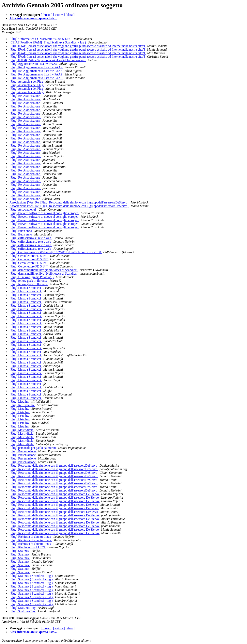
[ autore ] (59, 15)
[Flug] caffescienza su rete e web (31, 238)
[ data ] (70, 15)
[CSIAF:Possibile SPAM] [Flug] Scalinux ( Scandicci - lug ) (48, 42)
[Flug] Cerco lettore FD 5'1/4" (29, 256)
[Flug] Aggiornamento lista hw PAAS (34, 64)
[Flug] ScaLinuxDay (23, 608)
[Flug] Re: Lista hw (22, 405)
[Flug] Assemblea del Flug (27, 81)
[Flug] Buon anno (21, 231)
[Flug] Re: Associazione (25, 96)
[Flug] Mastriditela (22, 430)
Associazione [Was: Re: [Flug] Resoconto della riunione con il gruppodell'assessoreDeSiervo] (69, 202)
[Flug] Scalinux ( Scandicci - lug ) (31, 576)
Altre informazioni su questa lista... (33, 18)
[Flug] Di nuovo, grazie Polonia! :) (32, 277)
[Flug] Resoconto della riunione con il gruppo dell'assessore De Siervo (54, 494)
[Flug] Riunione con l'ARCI (28, 547)
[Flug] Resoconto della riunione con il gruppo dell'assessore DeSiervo (54, 505)
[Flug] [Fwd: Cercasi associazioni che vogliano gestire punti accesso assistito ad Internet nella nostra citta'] (77, 46)
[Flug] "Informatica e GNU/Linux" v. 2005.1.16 (40, 39)
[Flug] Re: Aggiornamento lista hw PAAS (36, 67)
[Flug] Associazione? (23, 209)
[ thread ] (47, 15)
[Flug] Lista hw (20, 402)
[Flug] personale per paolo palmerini (33, 448)
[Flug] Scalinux (20, 551)
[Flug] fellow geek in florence (29, 281)
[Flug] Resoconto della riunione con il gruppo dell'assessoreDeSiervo (54, 466)
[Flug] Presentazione (23, 451)
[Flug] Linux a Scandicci (26, 288)
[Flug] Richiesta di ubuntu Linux (31, 537)
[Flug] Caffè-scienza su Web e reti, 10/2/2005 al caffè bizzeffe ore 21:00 (56, 252)
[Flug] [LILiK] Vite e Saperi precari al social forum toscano (48, 60)
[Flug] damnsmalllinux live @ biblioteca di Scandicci (44, 270)
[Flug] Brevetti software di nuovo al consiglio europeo (44, 213)
